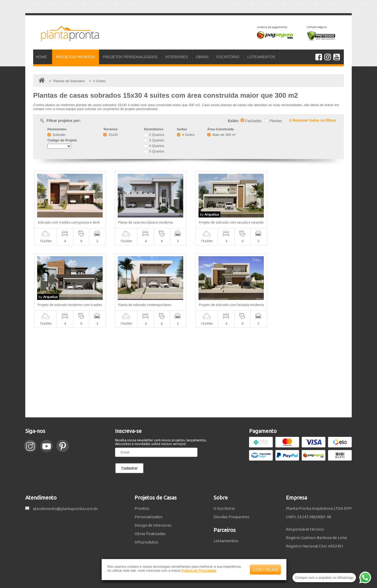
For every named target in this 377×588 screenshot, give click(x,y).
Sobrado (56, 135)
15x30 (110, 135)
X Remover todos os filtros (312, 120)
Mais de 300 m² (222, 135)
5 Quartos (154, 151)
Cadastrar (129, 468)
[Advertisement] (188, 373)
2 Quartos (154, 135)
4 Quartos (154, 146)
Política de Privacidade (199, 570)
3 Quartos (154, 140)
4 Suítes (186, 135)
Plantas (273, 121)
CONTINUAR (266, 570)
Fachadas (251, 121)
